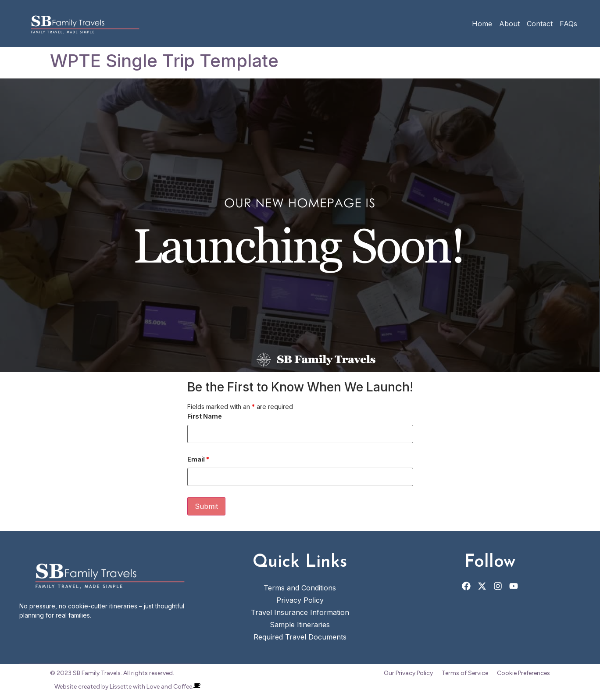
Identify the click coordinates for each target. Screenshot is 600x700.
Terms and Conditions (300, 588)
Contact (540, 24)
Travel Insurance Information (300, 612)
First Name (205, 416)
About (509, 24)
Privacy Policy (300, 600)
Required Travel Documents (300, 637)
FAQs (568, 24)
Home (482, 24)
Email (198, 459)
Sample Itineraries (300, 625)
